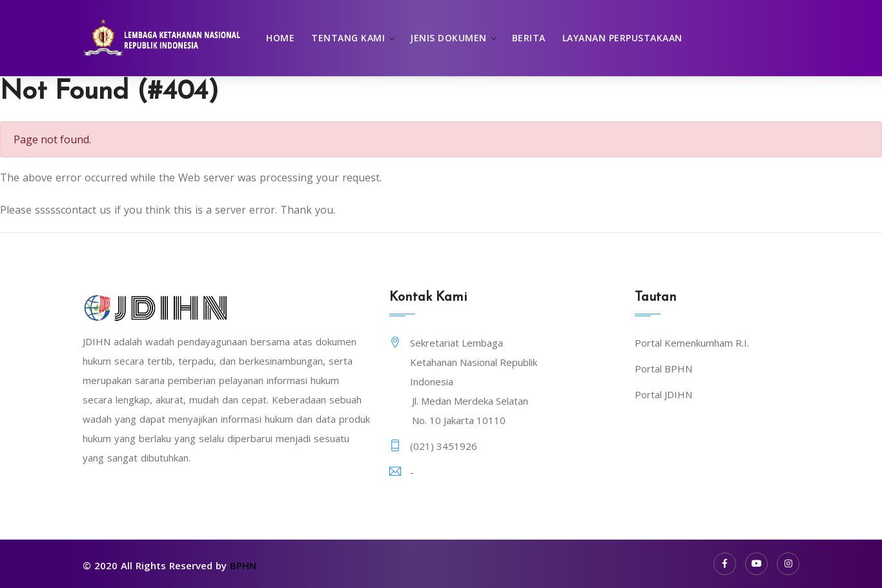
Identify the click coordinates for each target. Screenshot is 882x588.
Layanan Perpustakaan (622, 38)
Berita (529, 38)
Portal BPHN (663, 369)
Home (280, 38)
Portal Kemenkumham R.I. (692, 343)
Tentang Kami (348, 38)
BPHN (243, 565)
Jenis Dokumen (448, 38)
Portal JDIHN (663, 394)
